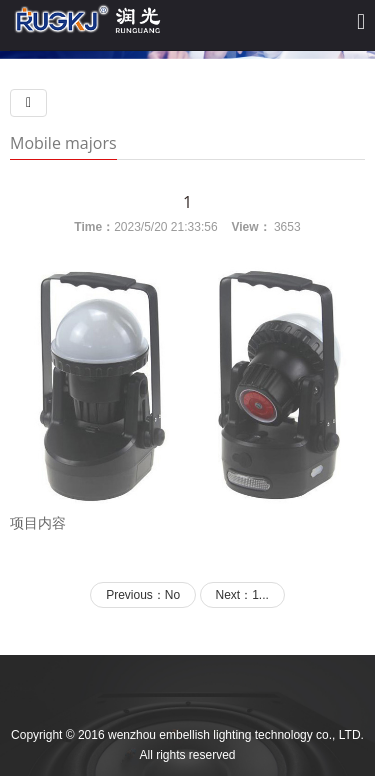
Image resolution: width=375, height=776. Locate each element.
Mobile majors (63, 143)
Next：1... (242, 595)
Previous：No (143, 595)
